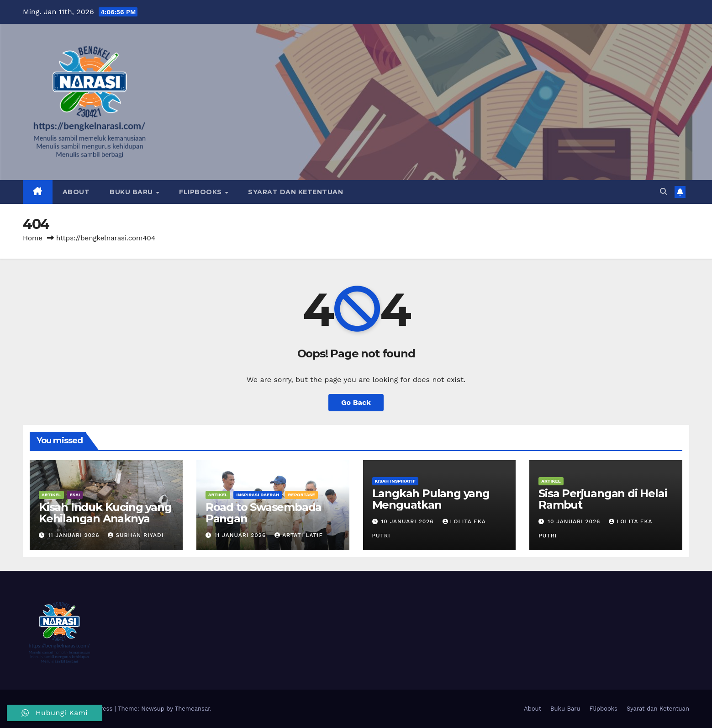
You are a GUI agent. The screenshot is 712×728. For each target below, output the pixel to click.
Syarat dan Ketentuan (295, 192)
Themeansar (193, 709)
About (76, 192)
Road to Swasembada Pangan (264, 513)
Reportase (301, 495)
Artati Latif (299, 535)
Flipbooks (201, 192)
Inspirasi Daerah (258, 495)
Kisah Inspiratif (395, 481)
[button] (664, 192)
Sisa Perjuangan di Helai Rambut (603, 499)
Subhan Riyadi (136, 535)
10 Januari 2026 (408, 521)
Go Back (356, 402)
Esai (75, 495)
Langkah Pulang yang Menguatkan (431, 499)
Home (33, 238)
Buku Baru (132, 192)
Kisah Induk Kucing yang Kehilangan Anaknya (105, 513)
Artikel (51, 495)
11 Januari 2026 (75, 535)
